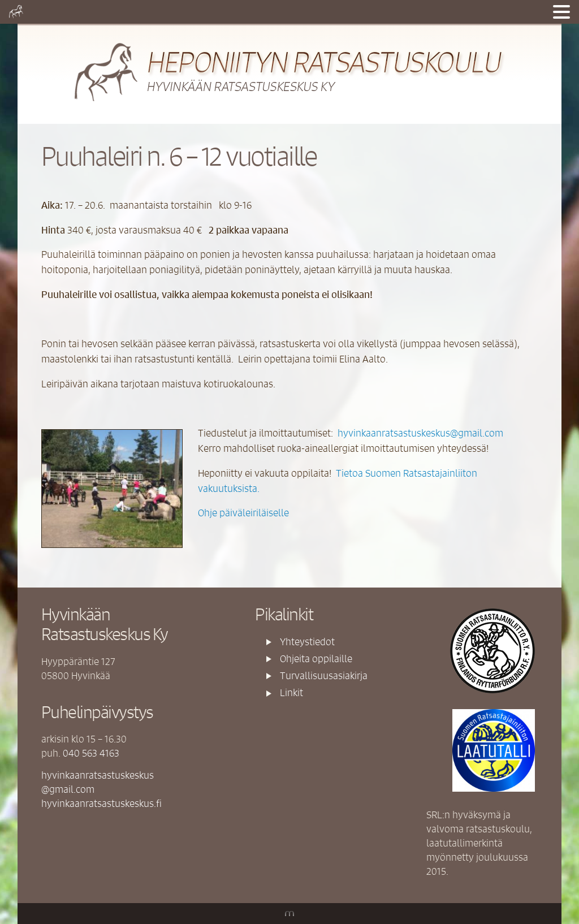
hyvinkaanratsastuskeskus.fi (101, 803)
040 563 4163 (91, 753)
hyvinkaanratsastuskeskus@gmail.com (420, 433)
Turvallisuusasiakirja (324, 675)
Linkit (291, 692)
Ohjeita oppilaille (316, 658)
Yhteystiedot (307, 641)
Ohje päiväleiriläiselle (243, 512)
